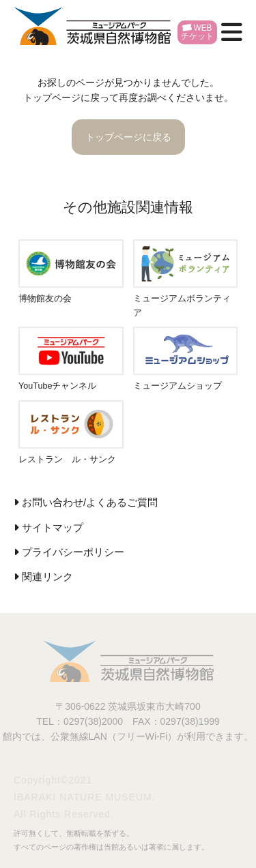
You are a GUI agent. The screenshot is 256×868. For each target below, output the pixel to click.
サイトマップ (53, 528)
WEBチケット (197, 32)
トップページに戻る (128, 137)
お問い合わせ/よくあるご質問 (90, 503)
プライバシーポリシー (73, 552)
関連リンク (47, 577)
